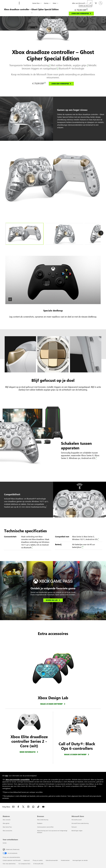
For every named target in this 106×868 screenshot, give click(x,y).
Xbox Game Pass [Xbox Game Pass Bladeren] (7, 827)
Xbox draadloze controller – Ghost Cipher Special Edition (31, 9)
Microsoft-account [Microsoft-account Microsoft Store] (77, 820)
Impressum (27, 860)
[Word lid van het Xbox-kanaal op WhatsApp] (33, 807)
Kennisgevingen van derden (80, 860)
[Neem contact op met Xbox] (13, 807)
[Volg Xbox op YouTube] (43, 807)
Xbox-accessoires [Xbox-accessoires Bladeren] (7, 831)
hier (7, 776)
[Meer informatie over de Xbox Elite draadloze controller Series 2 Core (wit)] (29, 752)
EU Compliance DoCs (24, 864)
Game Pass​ (36, 3)
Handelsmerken (65, 860)
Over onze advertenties (9, 864)
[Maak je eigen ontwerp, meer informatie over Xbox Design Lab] (53, 704)
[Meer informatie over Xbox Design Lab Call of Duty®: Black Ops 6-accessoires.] (77, 754)
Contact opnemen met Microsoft (12, 860)
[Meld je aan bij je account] (101, 3)
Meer (55, 3)
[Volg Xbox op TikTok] (38, 807)
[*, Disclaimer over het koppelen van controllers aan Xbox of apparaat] (96, 458)
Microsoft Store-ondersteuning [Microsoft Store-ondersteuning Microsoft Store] (80, 823)
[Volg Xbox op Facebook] (18, 807)
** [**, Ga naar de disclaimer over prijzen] (87, 9)
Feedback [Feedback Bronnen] (40, 823)
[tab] (25, 234)
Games (46, 3)
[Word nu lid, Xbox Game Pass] (53, 600)
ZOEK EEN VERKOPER (80, 13)
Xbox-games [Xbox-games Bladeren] (6, 823)
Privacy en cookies (38, 860)
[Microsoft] (11, 3)
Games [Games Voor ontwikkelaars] (5, 843)
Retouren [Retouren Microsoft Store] (74, 827)
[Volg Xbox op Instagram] (28, 807)
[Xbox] (26, 3)
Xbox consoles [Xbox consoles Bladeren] (7, 820)
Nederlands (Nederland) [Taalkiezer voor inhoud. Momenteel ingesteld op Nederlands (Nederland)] (13, 849)
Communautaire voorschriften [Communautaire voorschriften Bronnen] (45, 827)
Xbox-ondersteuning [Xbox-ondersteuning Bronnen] (43, 820)
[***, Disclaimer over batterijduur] (83, 547)
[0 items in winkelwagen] (95, 3)
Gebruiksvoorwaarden (52, 860)
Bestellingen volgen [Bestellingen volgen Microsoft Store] (77, 831)
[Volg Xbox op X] (23, 807)
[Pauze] (10, 299)
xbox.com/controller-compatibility (18, 779)
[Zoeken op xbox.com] (90, 3)
